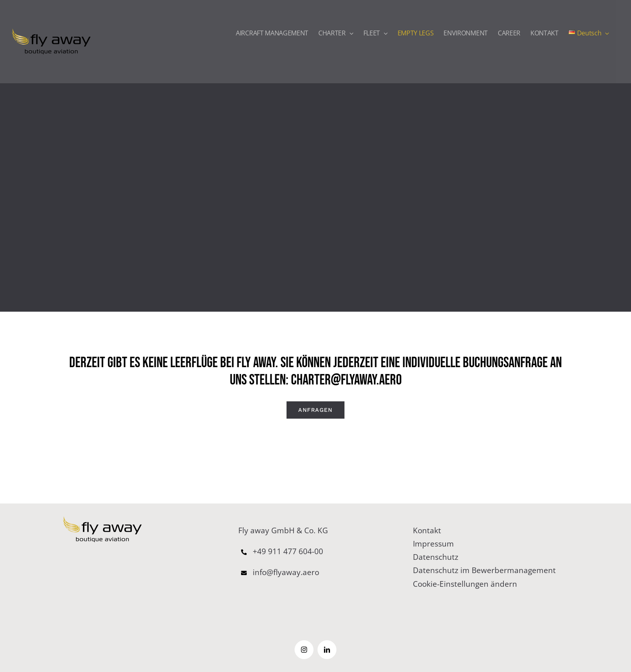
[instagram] (304, 650)
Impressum (433, 544)
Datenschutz (436, 557)
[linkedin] (327, 650)
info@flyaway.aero (279, 572)
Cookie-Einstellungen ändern (465, 584)
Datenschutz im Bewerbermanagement (484, 570)
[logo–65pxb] (102, 520)
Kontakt (427, 530)
